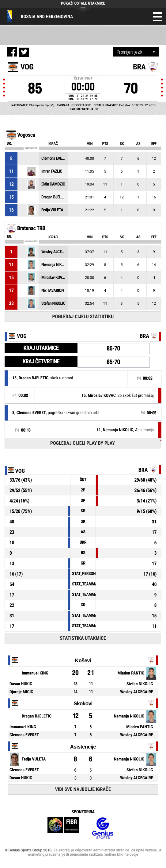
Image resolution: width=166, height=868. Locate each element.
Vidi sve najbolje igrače (83, 789)
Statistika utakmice (83, 638)
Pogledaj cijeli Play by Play (83, 443)
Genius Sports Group (103, 828)
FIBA (63, 828)
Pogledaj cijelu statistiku (83, 317)
